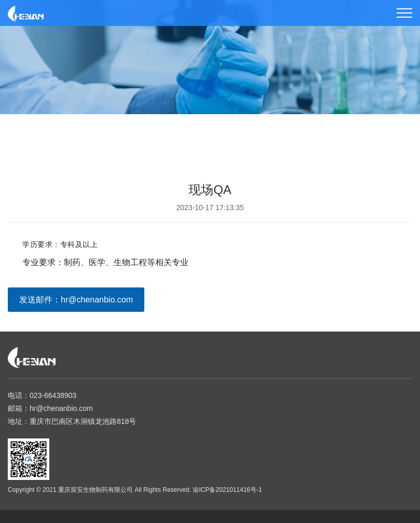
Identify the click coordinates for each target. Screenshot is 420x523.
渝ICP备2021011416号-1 (227, 490)
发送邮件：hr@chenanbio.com (76, 300)
